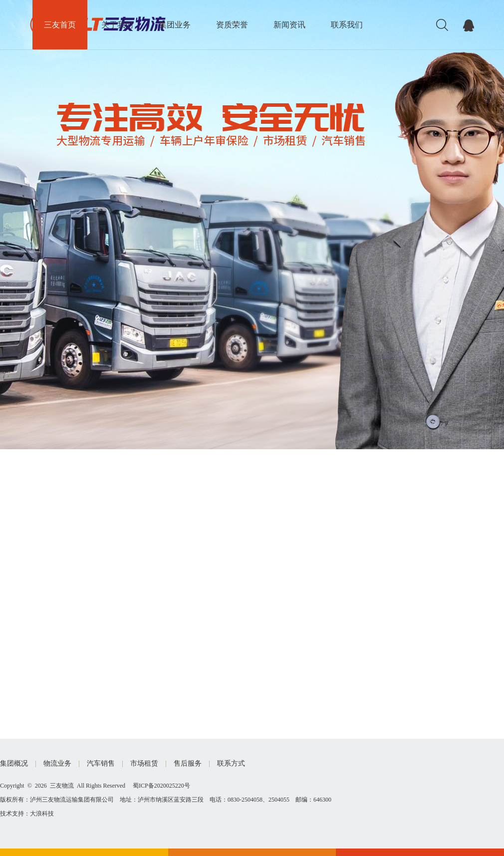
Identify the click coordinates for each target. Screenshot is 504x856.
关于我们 (117, 25)
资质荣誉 (232, 25)
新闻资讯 (289, 25)
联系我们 (347, 25)
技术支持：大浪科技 (27, 814)
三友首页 (60, 25)
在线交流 (469, 25)
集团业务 (175, 25)
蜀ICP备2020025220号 (161, 786)
